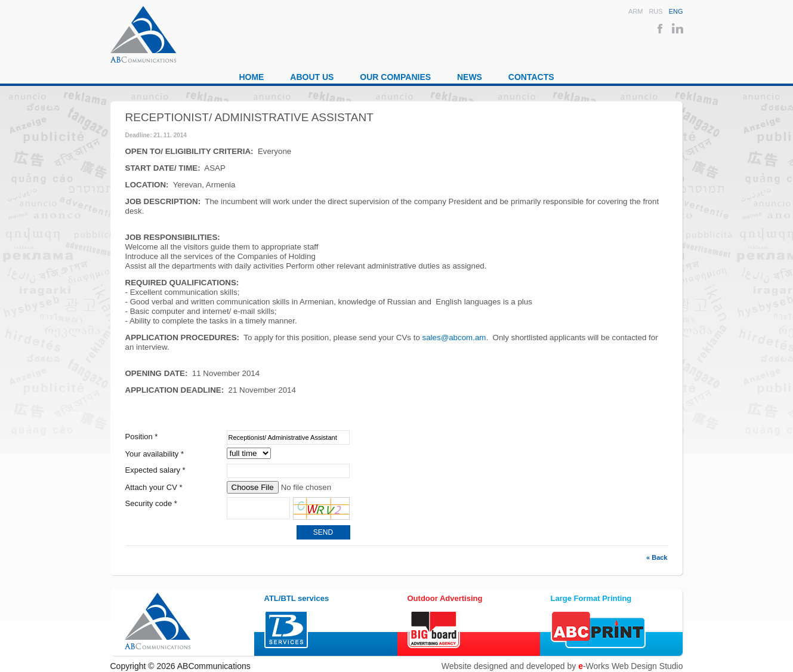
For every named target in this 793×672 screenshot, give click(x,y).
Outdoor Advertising (445, 598)
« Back (657, 557)
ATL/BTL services (297, 598)
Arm (635, 11)
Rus (655, 11)
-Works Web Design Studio (630, 666)
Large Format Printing (591, 598)
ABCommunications (143, 34)
